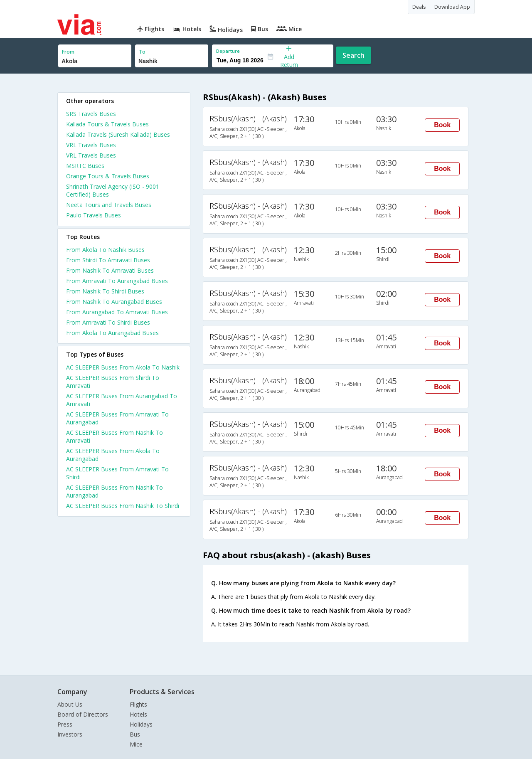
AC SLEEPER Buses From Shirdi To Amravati (113, 382)
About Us (70, 704)
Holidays (141, 724)
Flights (138, 704)
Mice (136, 744)
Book (442, 125)
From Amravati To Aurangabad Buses (117, 281)
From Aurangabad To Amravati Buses (117, 312)
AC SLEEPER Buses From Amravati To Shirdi (117, 473)
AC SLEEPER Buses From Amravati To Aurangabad (117, 418)
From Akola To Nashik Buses (105, 250)
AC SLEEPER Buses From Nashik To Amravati (115, 436)
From (68, 52)
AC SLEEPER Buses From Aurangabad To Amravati (122, 400)
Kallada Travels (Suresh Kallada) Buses (118, 134)
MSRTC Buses (85, 166)
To (142, 52)
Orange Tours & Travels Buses (108, 176)
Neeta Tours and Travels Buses (109, 205)
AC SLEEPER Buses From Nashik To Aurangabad (115, 491)
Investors (70, 734)
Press (65, 724)
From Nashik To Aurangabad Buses (114, 302)
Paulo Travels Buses (94, 215)
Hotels (138, 714)
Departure (228, 51)
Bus (135, 734)
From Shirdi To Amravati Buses (108, 260)
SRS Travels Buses (91, 114)
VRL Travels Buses (91, 145)
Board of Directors (83, 714)
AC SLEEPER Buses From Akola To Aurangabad (113, 455)
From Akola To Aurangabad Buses (112, 333)
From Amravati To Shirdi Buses (108, 322)
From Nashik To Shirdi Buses (105, 291)
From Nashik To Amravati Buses (110, 270)
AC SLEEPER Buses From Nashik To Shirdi (123, 506)
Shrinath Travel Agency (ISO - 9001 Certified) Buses (113, 190)
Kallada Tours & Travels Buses (107, 124)
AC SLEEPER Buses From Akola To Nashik (123, 367)
